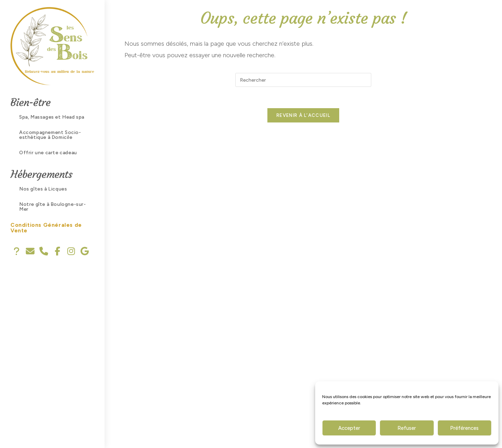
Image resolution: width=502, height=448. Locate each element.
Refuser (407, 428)
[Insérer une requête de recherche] (303, 80)
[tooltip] (17, 251)
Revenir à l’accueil (303, 115)
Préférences (464, 428)
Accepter (349, 428)
